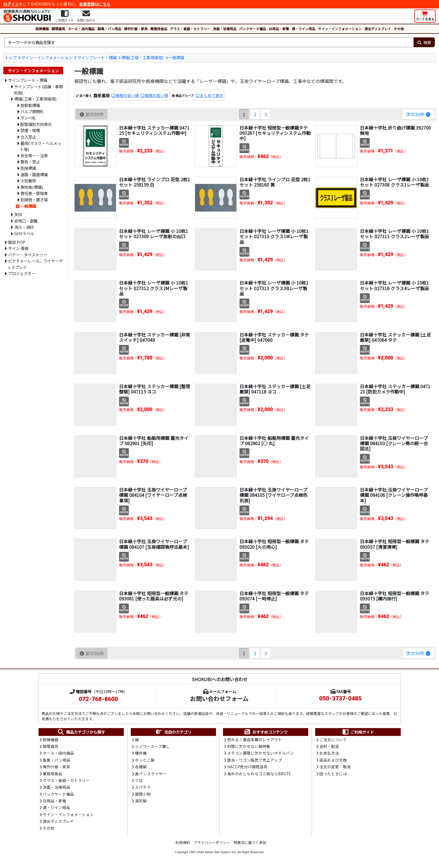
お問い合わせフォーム (219, 698)
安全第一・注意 (34, 155)
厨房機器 (42, 29)
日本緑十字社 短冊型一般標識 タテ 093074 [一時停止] (274, 596)
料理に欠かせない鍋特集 (249, 746)
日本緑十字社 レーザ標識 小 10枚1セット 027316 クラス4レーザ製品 (394, 285)
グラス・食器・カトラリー (190, 29)
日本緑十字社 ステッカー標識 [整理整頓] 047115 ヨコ (155, 389)
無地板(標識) (32, 187)
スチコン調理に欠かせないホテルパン (261, 753)
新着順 (104, 95)
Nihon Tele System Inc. (221, 852)
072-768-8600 (98, 699)
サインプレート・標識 (97, 57)
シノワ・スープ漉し (152, 746)
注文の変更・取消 (335, 767)
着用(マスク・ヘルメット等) (41, 146)
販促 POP (17, 242)
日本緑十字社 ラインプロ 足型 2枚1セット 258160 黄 (275, 182)
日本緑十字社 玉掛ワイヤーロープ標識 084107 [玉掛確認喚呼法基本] (154, 544)
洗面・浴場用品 (225, 29)
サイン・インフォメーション (340, 29)
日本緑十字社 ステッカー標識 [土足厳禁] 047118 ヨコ (275, 389)
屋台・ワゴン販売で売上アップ (255, 760)
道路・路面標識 (34, 174)
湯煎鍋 (141, 801)
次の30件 (418, 114)
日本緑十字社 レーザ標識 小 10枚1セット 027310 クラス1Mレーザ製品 (274, 236)
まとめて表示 (212, 95)
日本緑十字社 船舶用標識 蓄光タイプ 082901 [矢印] (154, 441)
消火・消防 (24, 227)
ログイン (11, 4)
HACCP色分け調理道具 (247, 767)
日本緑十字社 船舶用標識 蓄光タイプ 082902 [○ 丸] (274, 441)
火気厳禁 (28, 181)
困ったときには (333, 774)
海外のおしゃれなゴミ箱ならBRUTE (259, 774)
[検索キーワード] (209, 42)
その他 (399, 29)
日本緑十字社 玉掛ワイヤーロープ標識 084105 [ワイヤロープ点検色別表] (273, 495)
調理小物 (143, 794)
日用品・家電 (279, 29)
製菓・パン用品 (109, 29)
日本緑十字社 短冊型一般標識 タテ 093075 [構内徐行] (395, 596)
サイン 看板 (18, 248)
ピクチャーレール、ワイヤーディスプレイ (35, 264)
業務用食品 (159, 29)
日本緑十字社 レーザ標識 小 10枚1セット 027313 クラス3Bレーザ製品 (274, 288)
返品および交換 (333, 760)
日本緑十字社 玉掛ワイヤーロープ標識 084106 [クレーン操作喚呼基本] (394, 495)
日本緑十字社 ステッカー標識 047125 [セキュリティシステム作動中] (154, 130)
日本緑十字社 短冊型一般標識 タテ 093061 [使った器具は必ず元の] (154, 596)
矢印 (18, 214)
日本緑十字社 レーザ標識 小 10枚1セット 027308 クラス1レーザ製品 (394, 182)
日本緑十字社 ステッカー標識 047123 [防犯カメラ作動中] (395, 389)
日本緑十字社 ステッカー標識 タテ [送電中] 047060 (274, 337)
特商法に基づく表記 (250, 842)
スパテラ (143, 787)
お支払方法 (329, 753)
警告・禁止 (30, 162)
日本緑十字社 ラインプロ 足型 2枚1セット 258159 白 (155, 182)
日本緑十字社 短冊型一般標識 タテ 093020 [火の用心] (274, 544)
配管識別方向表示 (36, 124)
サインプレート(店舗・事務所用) (38, 90)
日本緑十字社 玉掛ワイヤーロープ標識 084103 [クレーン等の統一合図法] (394, 443)
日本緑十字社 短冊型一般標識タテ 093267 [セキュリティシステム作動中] (275, 133)
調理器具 (58, 29)
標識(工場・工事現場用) (142, 57)
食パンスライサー (151, 774)
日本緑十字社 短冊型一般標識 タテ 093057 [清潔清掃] (395, 544)
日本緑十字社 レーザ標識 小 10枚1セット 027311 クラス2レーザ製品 (394, 234)
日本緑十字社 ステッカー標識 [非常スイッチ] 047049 (155, 337)
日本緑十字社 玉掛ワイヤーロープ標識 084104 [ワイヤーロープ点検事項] (153, 495)
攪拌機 (141, 753)
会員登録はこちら (95, 4)
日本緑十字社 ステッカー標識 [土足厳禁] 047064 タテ (395, 337)
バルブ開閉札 (32, 111)
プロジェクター (22, 273)
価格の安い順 (127, 95)
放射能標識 (30, 105)
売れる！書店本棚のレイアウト (255, 740)
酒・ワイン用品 (303, 29)
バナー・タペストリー (28, 255)
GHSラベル (24, 233)
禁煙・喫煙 (30, 130)
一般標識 (176, 57)
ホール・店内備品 (81, 29)
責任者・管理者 (34, 193)
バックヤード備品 (253, 29)
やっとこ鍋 (145, 760)
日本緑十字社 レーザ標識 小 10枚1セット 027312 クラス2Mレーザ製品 (154, 288)
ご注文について (333, 740)
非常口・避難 (26, 221)
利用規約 (183, 842)
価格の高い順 (156, 95)
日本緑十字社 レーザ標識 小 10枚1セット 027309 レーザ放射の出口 (154, 234)
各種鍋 (141, 767)
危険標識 (28, 168)
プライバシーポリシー (212, 842)
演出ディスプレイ (378, 29)
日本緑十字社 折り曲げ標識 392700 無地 (395, 130)
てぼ (139, 780)
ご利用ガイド (358, 732)
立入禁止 (28, 137)
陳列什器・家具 (136, 29)
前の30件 (92, 114)
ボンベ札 (28, 118)
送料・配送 (329, 746)
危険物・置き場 (34, 200)
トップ (11, 57)
